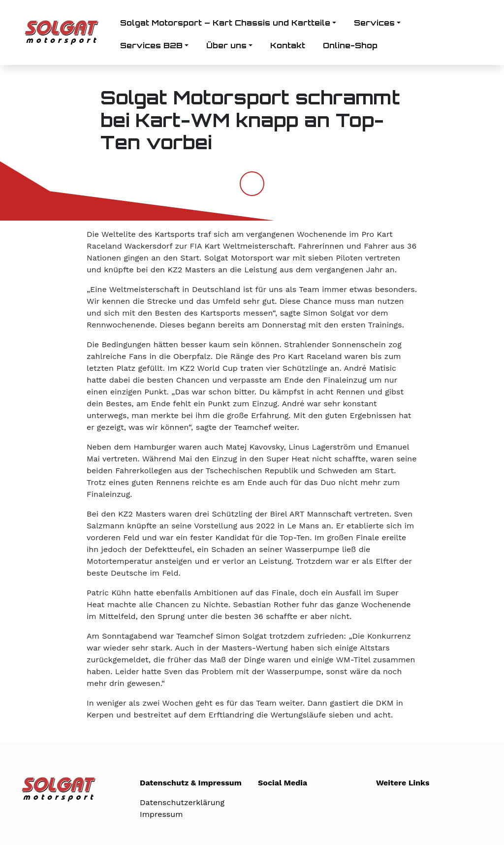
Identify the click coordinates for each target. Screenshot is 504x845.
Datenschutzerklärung (182, 802)
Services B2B (151, 45)
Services (374, 23)
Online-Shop (350, 45)
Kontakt (288, 45)
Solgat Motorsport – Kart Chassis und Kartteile (225, 23)
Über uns (226, 45)
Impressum (161, 814)
